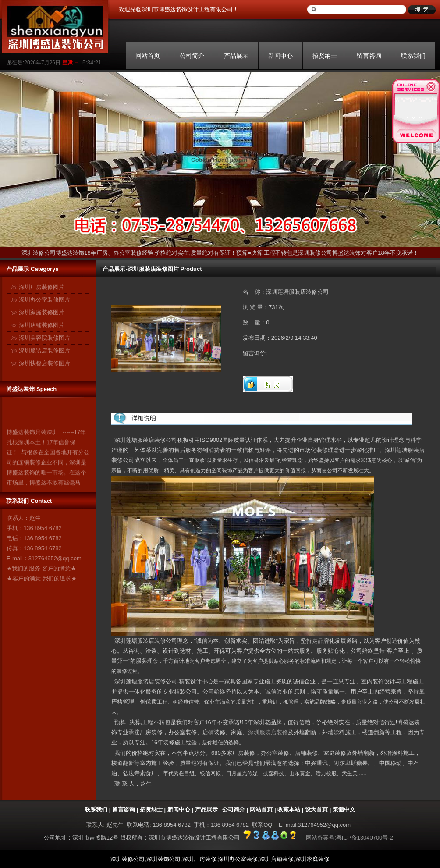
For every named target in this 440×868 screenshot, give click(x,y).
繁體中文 (344, 809)
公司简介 (192, 56)
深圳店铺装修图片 (42, 325)
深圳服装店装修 (268, 732)
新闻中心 (280, 56)
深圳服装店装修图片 (44, 350)
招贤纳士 (325, 56)
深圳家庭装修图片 (42, 312)
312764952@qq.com (55, 558)
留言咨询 (369, 56)
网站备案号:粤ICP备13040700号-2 (350, 838)
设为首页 (316, 809)
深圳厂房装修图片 (42, 287)
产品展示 (236, 56)
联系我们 (413, 56)
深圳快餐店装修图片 (44, 363)
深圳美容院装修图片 (44, 338)
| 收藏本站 (286, 809)
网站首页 (148, 56)
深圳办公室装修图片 (44, 300)
